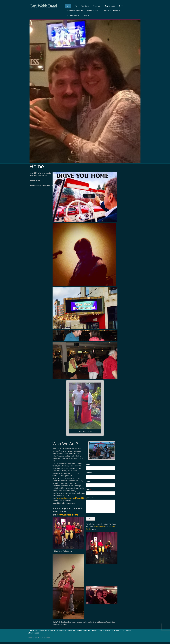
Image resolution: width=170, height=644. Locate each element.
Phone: (88, 481)
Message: (89, 498)
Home (68, 6)
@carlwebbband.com (67, 515)
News (121, 6)
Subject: (89, 473)
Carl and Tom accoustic (111, 11)
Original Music (110, 6)
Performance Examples (74, 11)
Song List (97, 6)
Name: (88, 464)
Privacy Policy (99, 527)
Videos (86, 15)
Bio (76, 6)
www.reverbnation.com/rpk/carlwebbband (72, 498)
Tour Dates (85, 6)
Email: (88, 490)
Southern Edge (93, 11)
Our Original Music (73, 15)
